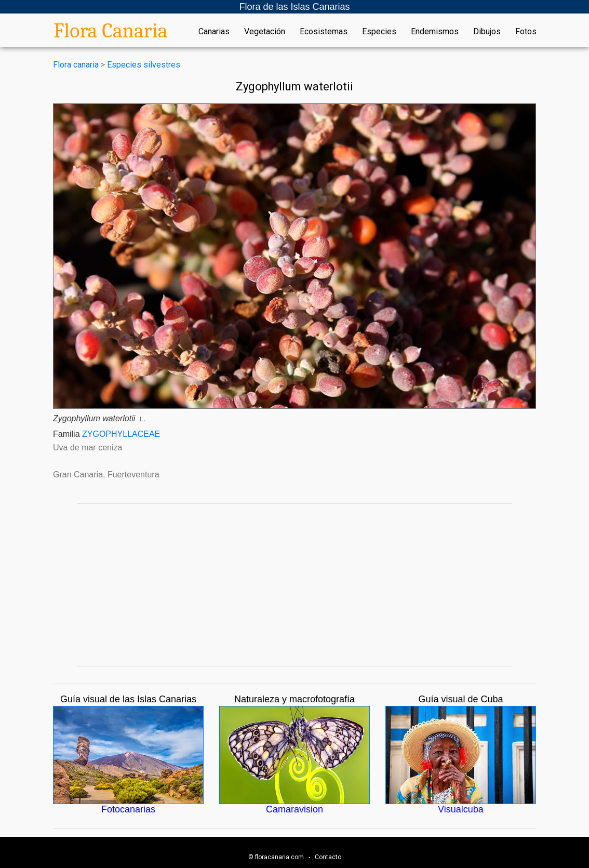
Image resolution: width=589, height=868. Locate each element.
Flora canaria (76, 65)
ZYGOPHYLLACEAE (121, 434)
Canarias (214, 32)
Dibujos (487, 32)
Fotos (526, 32)
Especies (379, 32)
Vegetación (265, 32)
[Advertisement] (295, 585)
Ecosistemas (324, 32)
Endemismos (435, 32)
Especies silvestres (144, 65)
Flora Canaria (111, 31)
